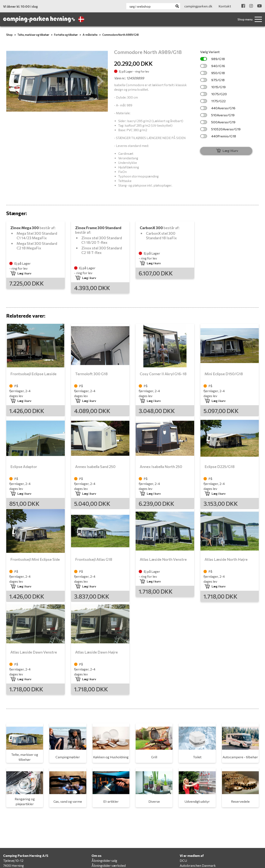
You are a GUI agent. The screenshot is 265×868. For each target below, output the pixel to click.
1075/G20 (214, 94)
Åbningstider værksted (109, 865)
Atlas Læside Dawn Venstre (34, 652)
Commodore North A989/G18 (120, 35)
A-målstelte (90, 35)
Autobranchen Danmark (198, 865)
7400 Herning (13, 865)
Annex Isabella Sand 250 (95, 467)
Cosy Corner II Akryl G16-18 (163, 374)
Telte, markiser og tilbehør (33, 35)
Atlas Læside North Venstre (163, 559)
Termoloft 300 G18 (91, 374)
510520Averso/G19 (220, 129)
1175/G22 (213, 101)
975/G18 (212, 80)
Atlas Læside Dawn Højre (96, 652)
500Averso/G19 (218, 122)
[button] (14, 81)
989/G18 (213, 59)
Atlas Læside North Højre (226, 559)
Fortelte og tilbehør (66, 35)
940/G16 (213, 66)
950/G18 (213, 73)
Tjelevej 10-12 (13, 860)
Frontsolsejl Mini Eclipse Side (35, 559)
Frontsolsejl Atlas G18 (94, 559)
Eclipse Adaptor (24, 467)
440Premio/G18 (218, 136)
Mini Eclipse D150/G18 (224, 374)
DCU (183, 860)
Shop (9, 35)
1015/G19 (213, 87)
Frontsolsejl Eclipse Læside (33, 374)
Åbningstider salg (104, 860)
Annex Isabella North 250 (161, 467)
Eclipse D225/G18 (220, 467)
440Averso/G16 (218, 108)
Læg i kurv (21, 273)
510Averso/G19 (217, 115)
